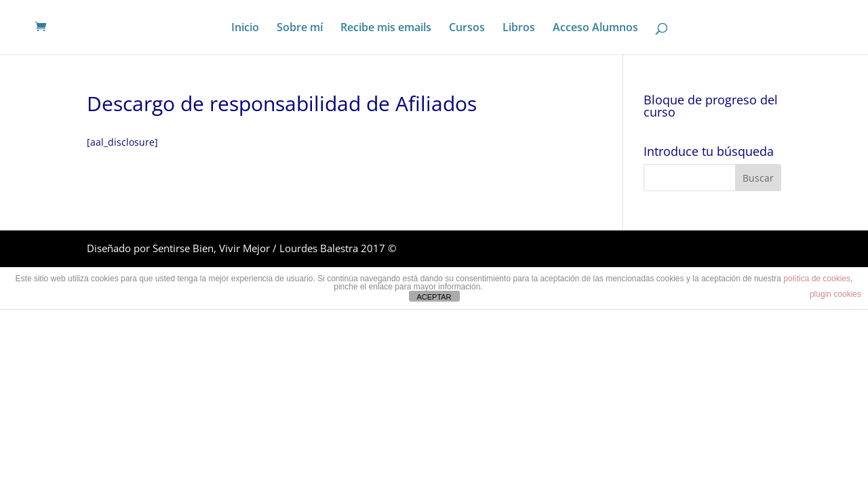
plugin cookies (835, 294)
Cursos (467, 28)
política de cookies (817, 279)
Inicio (245, 28)
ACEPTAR (434, 297)
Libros (519, 28)
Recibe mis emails (386, 28)
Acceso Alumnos (595, 28)
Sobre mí (300, 28)
